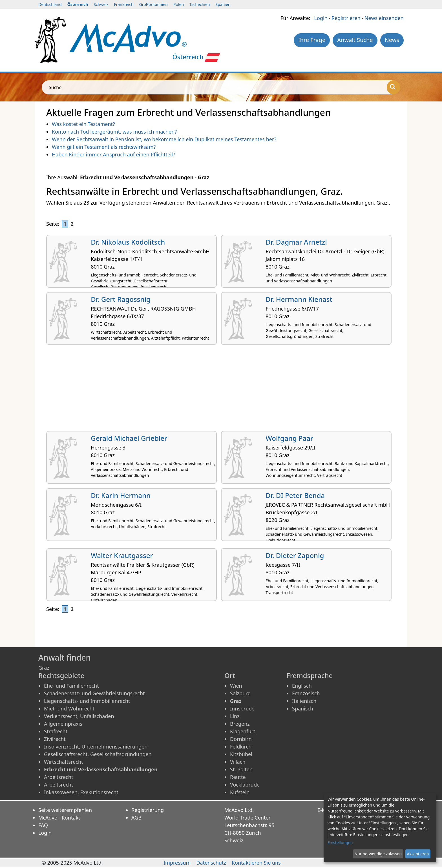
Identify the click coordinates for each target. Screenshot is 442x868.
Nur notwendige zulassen (378, 854)
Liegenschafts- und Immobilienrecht (87, 701)
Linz (235, 716)
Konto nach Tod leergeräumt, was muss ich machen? (114, 132)
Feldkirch (241, 747)
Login (321, 18)
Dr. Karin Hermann (121, 495)
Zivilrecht (55, 739)
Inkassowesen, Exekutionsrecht (81, 792)
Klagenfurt (243, 731)
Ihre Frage (312, 40)
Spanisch (303, 708)
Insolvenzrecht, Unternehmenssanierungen (96, 747)
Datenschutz (211, 863)
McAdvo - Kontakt (59, 818)
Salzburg (240, 693)
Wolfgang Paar (289, 438)
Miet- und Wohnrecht (69, 708)
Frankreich (124, 4)
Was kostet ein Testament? (83, 124)
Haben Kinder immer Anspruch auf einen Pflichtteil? (113, 154)
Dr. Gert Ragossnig (121, 299)
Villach (238, 762)
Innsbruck (242, 708)
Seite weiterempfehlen (65, 810)
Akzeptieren (418, 854)
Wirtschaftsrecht (64, 762)
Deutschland (50, 4)
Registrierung (148, 810)
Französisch (306, 693)
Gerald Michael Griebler (129, 438)
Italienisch (304, 701)
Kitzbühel (241, 754)
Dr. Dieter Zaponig (295, 555)
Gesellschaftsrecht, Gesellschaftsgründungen (98, 754)
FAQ (43, 825)
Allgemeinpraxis (63, 724)
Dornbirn (241, 739)
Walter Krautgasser (122, 555)
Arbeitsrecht (58, 777)
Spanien (223, 4)
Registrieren (346, 18)
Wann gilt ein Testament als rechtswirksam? (104, 147)
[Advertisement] (215, 390)
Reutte (238, 777)
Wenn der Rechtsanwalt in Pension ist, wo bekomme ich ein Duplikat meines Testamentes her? (164, 139)
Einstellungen (340, 842)
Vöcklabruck (244, 785)
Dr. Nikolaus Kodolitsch (128, 242)
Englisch (302, 686)
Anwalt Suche (355, 40)
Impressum (177, 863)
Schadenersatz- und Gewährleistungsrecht (94, 693)
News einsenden (384, 18)
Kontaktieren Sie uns (256, 863)
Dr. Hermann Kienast (299, 299)
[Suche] (393, 87)
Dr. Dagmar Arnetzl (296, 242)
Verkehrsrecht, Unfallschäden (79, 716)
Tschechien (200, 4)
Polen (179, 4)
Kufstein (240, 792)
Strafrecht (56, 731)
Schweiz (101, 4)
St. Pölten (241, 769)
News (392, 40)
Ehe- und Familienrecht (71, 686)
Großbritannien (153, 4)
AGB (136, 818)
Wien (236, 686)
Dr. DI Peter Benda (295, 495)
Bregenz (240, 724)
